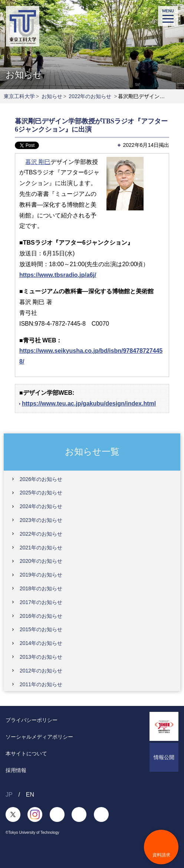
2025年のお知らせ (41, 493)
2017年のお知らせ (41, 602)
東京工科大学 (19, 96)
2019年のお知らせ (41, 575)
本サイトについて (26, 754)
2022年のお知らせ (90, 96)
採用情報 (16, 770)
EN (30, 795)
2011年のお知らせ (41, 684)
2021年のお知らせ (41, 548)
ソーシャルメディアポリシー (39, 737)
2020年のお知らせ (41, 561)
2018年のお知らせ (41, 588)
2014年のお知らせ (41, 643)
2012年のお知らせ (41, 671)
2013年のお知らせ (41, 657)
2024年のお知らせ (41, 506)
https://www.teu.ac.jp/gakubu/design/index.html (89, 404)
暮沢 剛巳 (38, 162)
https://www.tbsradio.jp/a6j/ (58, 275)
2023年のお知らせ (41, 520)
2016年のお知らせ (41, 616)
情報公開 (164, 757)
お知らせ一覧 (92, 451)
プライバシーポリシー (32, 720)
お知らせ (52, 96)
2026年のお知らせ (41, 479)
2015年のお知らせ (41, 629)
